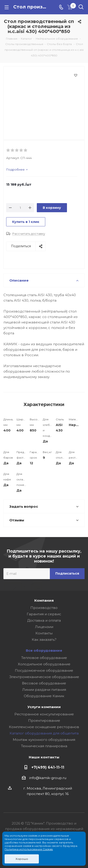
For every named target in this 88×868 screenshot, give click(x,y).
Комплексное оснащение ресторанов (44, 727)
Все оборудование (44, 650)
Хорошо (22, 859)
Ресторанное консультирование (44, 714)
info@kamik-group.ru (48, 778)
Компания (44, 600)
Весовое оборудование (44, 683)
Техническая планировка (44, 746)
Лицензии (44, 627)
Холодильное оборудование (44, 664)
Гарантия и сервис (44, 614)
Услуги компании (44, 707)
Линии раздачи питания (44, 690)
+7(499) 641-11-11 (48, 767)
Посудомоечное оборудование (44, 670)
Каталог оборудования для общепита (44, 733)
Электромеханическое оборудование (44, 677)
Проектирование (44, 720)
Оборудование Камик (44, 696)
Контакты (44, 633)
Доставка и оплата (44, 620)
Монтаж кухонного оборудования (44, 740)
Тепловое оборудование (44, 658)
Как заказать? (44, 640)
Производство (44, 608)
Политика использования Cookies (29, 849)
